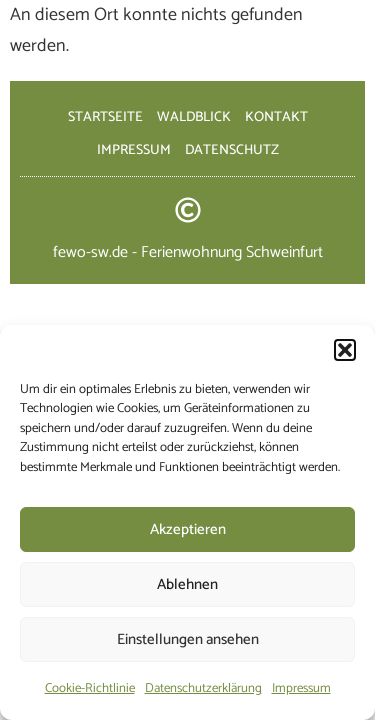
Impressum (301, 688)
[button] (345, 350)
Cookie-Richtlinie (90, 688)
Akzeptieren (188, 529)
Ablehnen (187, 584)
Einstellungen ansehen (188, 639)
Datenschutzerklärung (203, 688)
